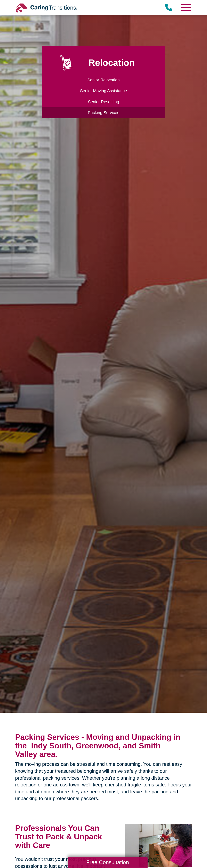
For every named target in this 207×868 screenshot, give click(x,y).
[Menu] (186, 7)
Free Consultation (108, 862)
